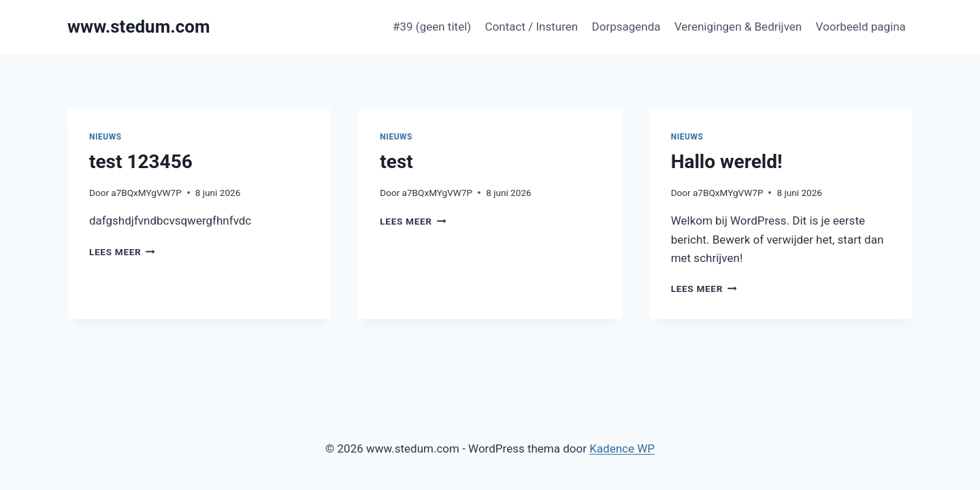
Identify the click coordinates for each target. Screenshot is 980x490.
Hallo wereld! (727, 162)
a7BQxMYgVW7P (146, 193)
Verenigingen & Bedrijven (738, 27)
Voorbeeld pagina (861, 27)
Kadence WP (622, 448)
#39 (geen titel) (432, 27)
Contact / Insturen (532, 27)
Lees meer (122, 252)
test (396, 162)
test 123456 (141, 162)
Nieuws (105, 137)
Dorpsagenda (626, 27)
